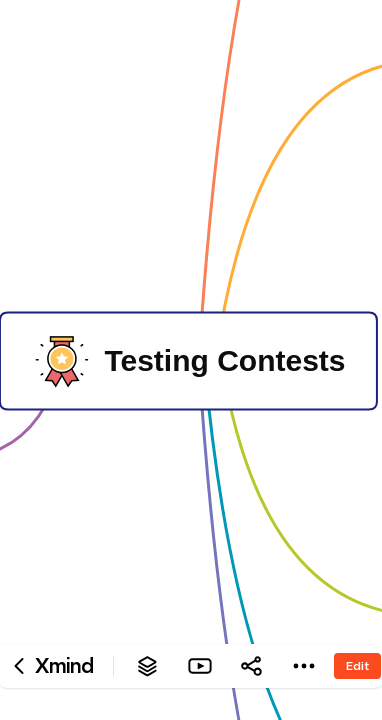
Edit (357, 665)
